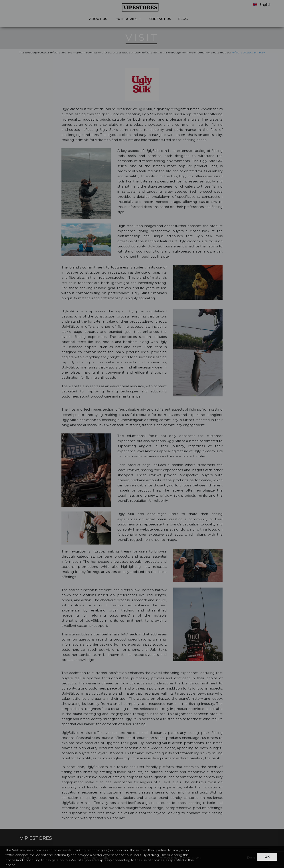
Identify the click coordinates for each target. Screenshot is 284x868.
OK (267, 857)
